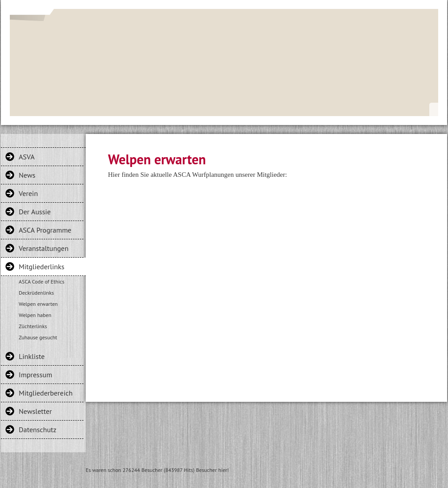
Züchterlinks (33, 326)
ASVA (27, 157)
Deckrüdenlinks (36, 293)
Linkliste (32, 356)
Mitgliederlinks (41, 267)
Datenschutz (37, 430)
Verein (28, 193)
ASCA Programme (45, 230)
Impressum (35, 375)
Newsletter (35, 411)
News (27, 175)
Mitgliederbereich (46, 393)
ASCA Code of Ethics (41, 282)
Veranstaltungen (44, 248)
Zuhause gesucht (38, 337)
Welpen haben (35, 315)
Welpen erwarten (38, 304)
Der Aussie (35, 212)
